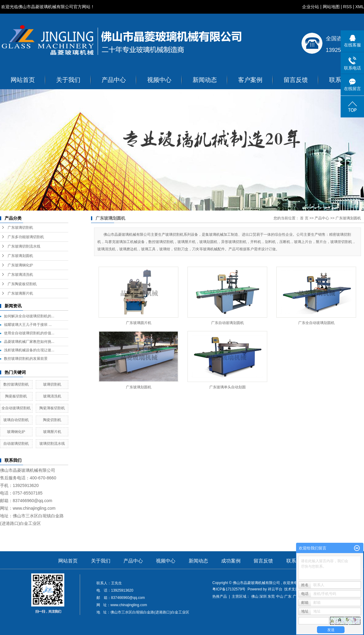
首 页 (304, 218)
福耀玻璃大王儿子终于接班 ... (28, 325)
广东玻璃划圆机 (20, 256)
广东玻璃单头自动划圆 (227, 387)
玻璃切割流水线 (52, 444)
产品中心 (114, 80)
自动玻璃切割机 (16, 444)
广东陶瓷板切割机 (22, 284)
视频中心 (159, 80)
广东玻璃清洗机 (20, 275)
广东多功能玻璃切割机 (26, 237)
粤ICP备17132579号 (229, 589)
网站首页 (23, 80)
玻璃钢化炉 (16, 432)
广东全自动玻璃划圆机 (316, 323)
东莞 (271, 596)
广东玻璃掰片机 (20, 293)
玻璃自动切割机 (16, 420)
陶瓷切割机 (52, 420)
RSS (347, 7)
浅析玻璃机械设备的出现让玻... (29, 350)
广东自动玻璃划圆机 (227, 323)
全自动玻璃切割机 (16, 408)
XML (360, 7)
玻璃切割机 (52, 384)
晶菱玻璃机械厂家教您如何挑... (29, 342)
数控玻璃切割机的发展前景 (26, 359)
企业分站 (311, 7)
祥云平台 (275, 589)
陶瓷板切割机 (16, 396)
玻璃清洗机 (52, 396)
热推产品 (220, 596)
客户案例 (250, 80)
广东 (288, 596)
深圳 (263, 596)
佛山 (255, 596)
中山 (280, 596)
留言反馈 (296, 80)
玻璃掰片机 (52, 432)
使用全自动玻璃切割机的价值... (29, 333)
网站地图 (331, 7)
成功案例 (231, 561)
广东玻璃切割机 (20, 228)
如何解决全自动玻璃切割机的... (29, 316)
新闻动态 (205, 80)
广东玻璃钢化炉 (20, 265)
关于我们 (68, 80)
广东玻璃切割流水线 (24, 246)
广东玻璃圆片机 (139, 323)
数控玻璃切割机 (16, 384)
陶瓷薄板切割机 (52, 408)
